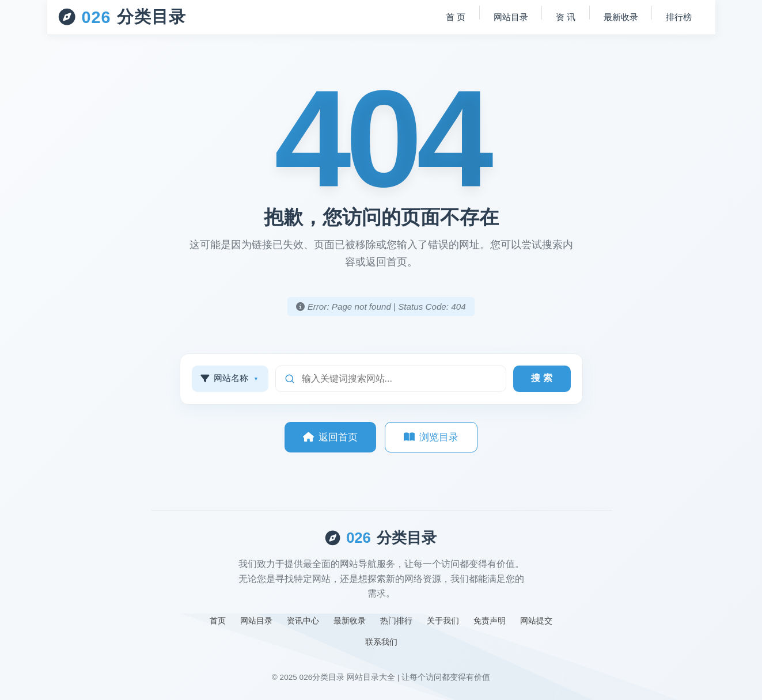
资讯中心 (303, 621)
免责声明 (490, 621)
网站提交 (536, 621)
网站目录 (509, 17)
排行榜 (679, 17)
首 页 (454, 17)
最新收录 (620, 17)
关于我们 (443, 621)
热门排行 (396, 621)
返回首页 (330, 437)
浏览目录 (431, 437)
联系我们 (381, 642)
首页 (218, 621)
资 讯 (564, 17)
